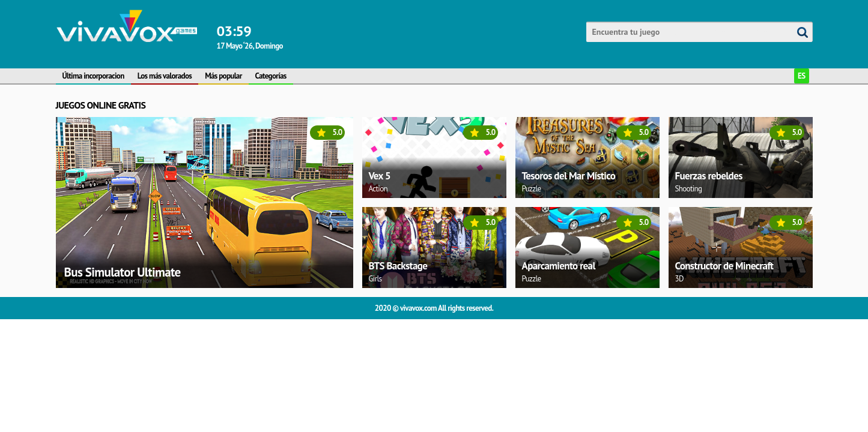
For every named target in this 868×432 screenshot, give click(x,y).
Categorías (271, 76)
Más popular (223, 76)
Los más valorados (165, 76)
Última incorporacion (93, 76)
